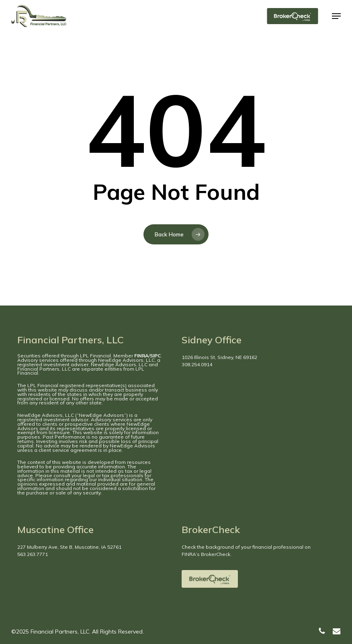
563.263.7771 (33, 554)
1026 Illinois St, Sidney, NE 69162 (219, 357)
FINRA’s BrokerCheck (206, 554)
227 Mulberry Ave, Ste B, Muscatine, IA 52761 (69, 547)
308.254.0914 (197, 364)
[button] (336, 16)
